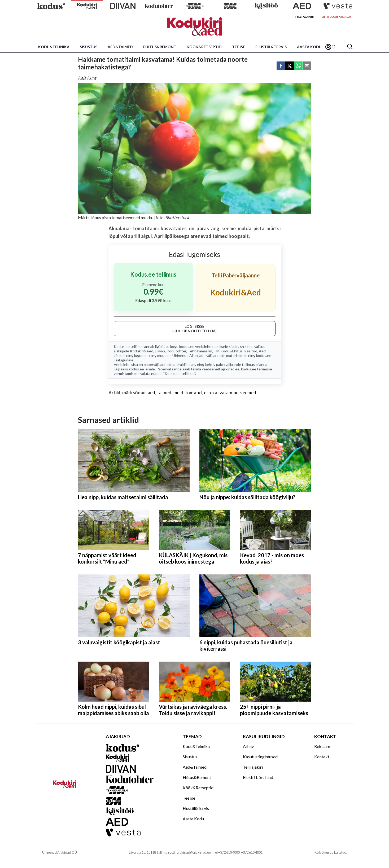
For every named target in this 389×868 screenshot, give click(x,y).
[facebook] (281, 66)
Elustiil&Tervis (271, 47)
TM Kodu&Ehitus (228, 351)
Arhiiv (248, 746)
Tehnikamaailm (200, 351)
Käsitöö (251, 351)
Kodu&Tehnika (54, 47)
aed (152, 393)
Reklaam (322, 746)
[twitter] (290, 66)
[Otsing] (350, 47)
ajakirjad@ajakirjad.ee (194, 852)
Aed (262, 351)
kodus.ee (187, 346)
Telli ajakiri (304, 17)
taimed (164, 393)
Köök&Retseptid (204, 47)
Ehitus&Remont (160, 47)
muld (178, 393)
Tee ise (239, 47)
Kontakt (322, 757)
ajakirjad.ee (230, 369)
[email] (307, 66)
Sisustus (89, 47)
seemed (248, 393)
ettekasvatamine (221, 393)
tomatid (194, 393)
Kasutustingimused (260, 757)
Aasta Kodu (309, 47)
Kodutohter (176, 351)
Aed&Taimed (120, 47)
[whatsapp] (298, 66)
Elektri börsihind (258, 777)
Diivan (160, 351)
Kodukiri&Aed (142, 351)
